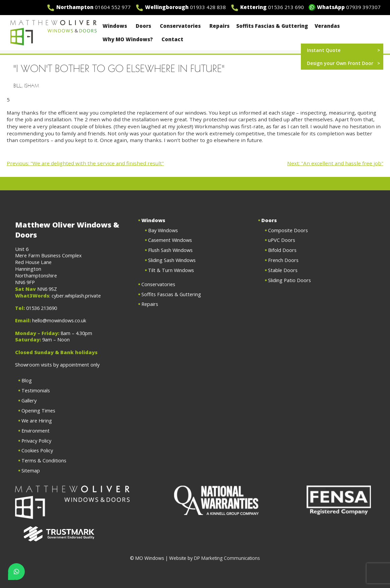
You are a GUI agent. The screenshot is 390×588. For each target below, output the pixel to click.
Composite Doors (288, 230)
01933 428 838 (208, 7)
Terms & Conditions (44, 460)
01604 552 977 (113, 7)
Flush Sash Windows (170, 250)
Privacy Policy (36, 441)
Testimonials (36, 390)
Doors (144, 26)
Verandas (327, 26)
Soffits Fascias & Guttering (272, 26)
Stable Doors (283, 270)
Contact (172, 39)
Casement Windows (170, 240)
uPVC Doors (282, 240)
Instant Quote (324, 50)
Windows (116, 26)
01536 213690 (42, 308)
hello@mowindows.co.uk (59, 320)
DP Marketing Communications (227, 558)
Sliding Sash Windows (172, 260)
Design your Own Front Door (340, 63)
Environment (36, 431)
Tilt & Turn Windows (171, 270)
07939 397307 (363, 7)
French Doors (283, 260)
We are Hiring (37, 420)
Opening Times (38, 410)
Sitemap (31, 470)
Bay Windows (163, 230)
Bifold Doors (282, 250)
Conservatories (181, 26)
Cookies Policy (37, 450)
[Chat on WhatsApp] (16, 572)
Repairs (219, 26)
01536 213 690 (286, 7)
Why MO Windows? (129, 39)
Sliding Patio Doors (289, 280)
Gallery (29, 400)
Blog (27, 380)
